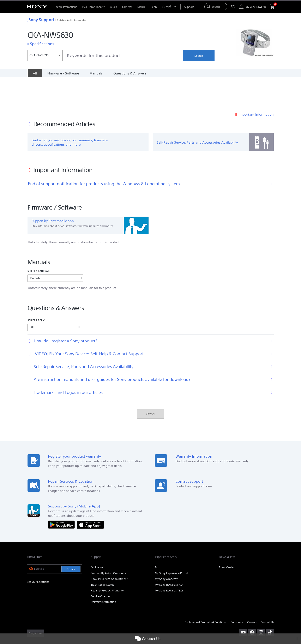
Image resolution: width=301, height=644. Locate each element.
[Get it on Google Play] (62, 494)
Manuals (96, 73)
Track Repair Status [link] (103, 554)
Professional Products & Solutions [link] (206, 592)
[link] (35, 602)
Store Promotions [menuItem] (67, 7)
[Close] (298, 639)
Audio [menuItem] (114, 7)
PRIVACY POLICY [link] (62, 621)
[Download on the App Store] (90, 494)
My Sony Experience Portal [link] (171, 542)
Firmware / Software (63, 73)
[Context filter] (45, 55)
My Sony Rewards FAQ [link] (169, 554)
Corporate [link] (237, 592)
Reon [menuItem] (154, 7)
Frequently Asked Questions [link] (108, 542)
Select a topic (36, 289)
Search (198, 56)
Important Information (256, 84)
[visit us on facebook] (252, 602)
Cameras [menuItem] (127, 7)
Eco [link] (157, 537)
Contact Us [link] (267, 592)
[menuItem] (189, 7)
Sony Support (41, 20)
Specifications (42, 44)
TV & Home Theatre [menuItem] (93, 7)
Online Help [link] (98, 537)
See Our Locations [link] (38, 551)
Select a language (39, 240)
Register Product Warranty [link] (107, 560)
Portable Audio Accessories (71, 20)
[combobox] (105, 55)
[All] (35, 73)
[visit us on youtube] (243, 602)
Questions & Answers (130, 73)
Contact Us (148, 639)
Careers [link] (252, 592)
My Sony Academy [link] (166, 548)
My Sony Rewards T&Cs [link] (169, 560)
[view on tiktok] (270, 602)
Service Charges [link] (101, 565)
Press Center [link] (227, 537)
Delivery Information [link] (103, 571)
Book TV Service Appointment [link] (109, 548)
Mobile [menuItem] (142, 7)
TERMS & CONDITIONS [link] (39, 621)
